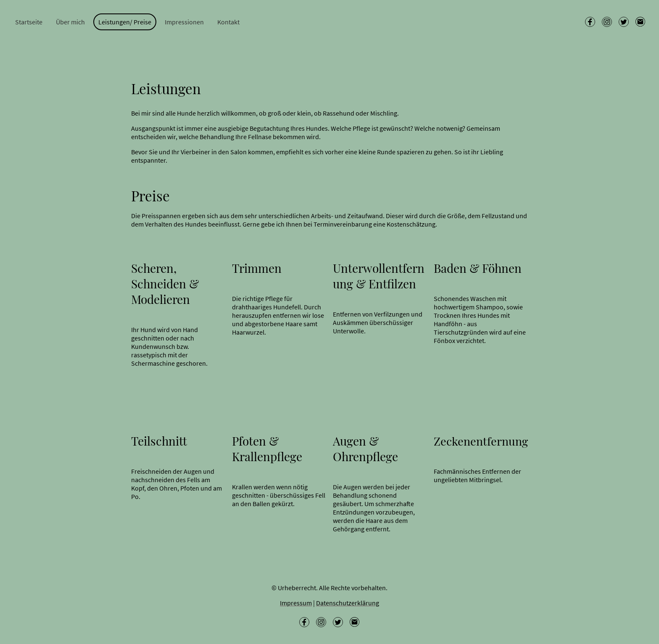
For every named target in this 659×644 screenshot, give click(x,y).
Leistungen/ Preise (125, 22)
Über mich (70, 22)
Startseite (29, 22)
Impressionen (184, 22)
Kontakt (228, 22)
